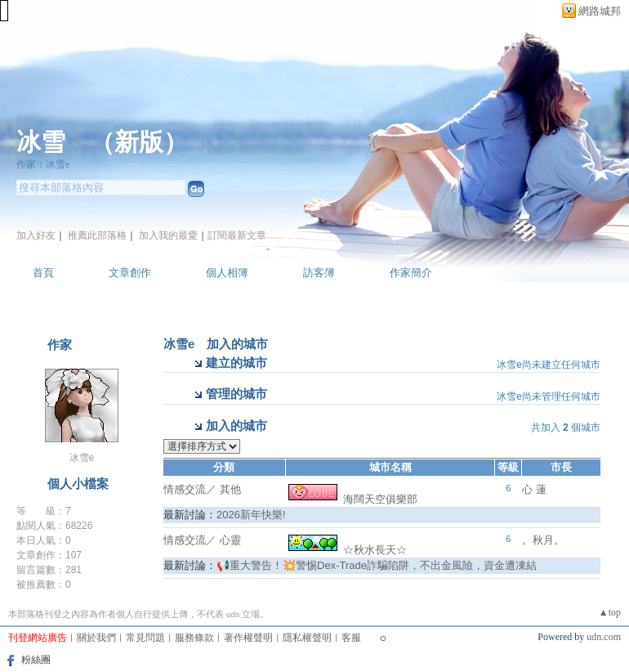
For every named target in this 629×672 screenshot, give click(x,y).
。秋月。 (543, 540)
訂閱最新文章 (237, 235)
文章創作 (130, 273)
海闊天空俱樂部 (353, 499)
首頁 (43, 273)
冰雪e (82, 458)
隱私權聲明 (307, 638)
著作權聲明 (248, 638)
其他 (230, 489)
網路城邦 (600, 11)
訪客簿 (319, 273)
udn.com (604, 637)
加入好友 (36, 235)
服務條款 (194, 638)
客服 (351, 638)
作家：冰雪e (43, 164)
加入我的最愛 (168, 235)
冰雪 (41, 142)
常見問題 (145, 638)
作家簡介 (411, 273)
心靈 (230, 540)
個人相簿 (227, 273)
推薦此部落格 (97, 235)
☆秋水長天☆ (348, 550)
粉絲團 (36, 660)
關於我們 (96, 638)
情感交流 (185, 489)
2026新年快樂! (251, 515)
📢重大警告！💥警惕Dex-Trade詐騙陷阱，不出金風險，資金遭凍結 (377, 565)
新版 (139, 142)
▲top (610, 612)
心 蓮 (534, 489)
